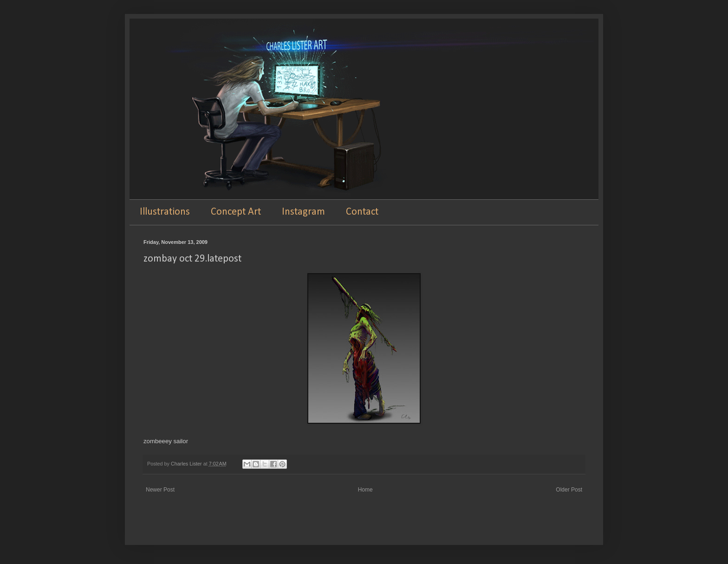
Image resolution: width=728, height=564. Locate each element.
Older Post (569, 490)
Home (365, 490)
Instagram (303, 212)
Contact (362, 212)
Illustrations (165, 212)
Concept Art (236, 212)
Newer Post (160, 490)
